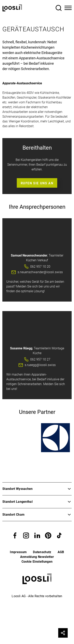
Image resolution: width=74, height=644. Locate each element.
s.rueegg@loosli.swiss (40, 365)
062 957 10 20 (40, 267)
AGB (61, 552)
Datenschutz (42, 552)
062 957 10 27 (40, 359)
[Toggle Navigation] (68, 8)
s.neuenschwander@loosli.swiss (40, 272)
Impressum (18, 552)
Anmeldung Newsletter (37, 557)
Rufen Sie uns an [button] (37, 183)
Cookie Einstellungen (37, 562)
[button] (15, 535)
